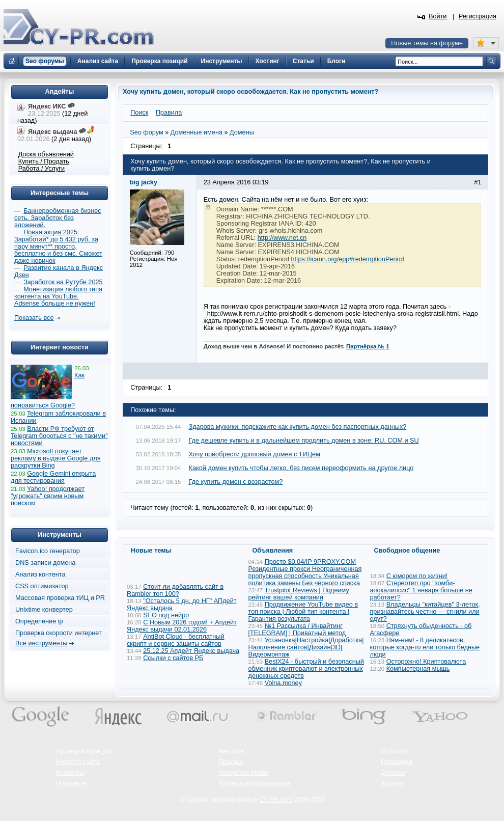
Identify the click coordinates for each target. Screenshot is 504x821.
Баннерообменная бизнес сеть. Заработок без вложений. (58, 218)
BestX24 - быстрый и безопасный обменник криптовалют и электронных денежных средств (306, 669)
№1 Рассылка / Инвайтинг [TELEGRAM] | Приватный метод (297, 630)
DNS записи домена (45, 563)
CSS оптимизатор (42, 586)
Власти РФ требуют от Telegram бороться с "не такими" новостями (59, 436)
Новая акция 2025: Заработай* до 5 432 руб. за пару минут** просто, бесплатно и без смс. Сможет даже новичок (58, 247)
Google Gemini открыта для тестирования (53, 477)
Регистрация (478, 16)
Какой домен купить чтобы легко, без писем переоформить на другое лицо (301, 468)
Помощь (231, 762)
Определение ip (39, 621)
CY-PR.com (276, 800)
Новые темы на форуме (427, 43)
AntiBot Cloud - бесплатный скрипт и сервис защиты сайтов (176, 640)
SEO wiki (394, 751)
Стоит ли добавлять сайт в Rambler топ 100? (175, 590)
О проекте (71, 783)
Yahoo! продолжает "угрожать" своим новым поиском (48, 496)
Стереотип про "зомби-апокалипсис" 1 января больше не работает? (421, 590)
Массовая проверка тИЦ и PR (60, 598)
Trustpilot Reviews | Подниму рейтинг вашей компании (299, 594)
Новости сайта (78, 762)
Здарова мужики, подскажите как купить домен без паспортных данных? (298, 427)
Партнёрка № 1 (368, 346)
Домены (393, 773)
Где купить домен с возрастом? (236, 482)
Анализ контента (40, 574)
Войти (438, 16)
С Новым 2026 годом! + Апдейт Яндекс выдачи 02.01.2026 (182, 626)
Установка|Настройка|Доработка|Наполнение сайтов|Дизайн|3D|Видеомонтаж (306, 647)
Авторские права (244, 773)
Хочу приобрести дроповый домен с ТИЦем (255, 454)
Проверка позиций (83, 751)
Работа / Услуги (41, 169)
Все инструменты (41, 643)
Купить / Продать (44, 161)
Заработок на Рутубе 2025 (63, 282)
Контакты (70, 773)
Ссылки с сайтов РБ (173, 658)
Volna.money (283, 683)
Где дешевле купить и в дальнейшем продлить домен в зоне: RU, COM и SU (304, 441)
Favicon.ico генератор (48, 551)
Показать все (34, 318)
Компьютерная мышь (418, 669)
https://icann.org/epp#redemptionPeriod (347, 259)
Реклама (231, 751)
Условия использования (254, 783)
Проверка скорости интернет (59, 633)
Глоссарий (397, 762)
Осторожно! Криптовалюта (426, 662)
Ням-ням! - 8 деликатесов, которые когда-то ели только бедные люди (425, 647)
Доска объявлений (46, 154)
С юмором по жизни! (417, 576)
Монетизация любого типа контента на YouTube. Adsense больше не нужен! (58, 296)
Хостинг (393, 783)
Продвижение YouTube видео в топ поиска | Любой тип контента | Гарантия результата (303, 612)
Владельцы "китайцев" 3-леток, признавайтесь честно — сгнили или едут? (425, 612)
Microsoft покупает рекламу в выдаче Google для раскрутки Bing (56, 458)
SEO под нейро (166, 615)
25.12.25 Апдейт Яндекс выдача (191, 651)
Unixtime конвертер (44, 610)
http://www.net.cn (282, 238)
